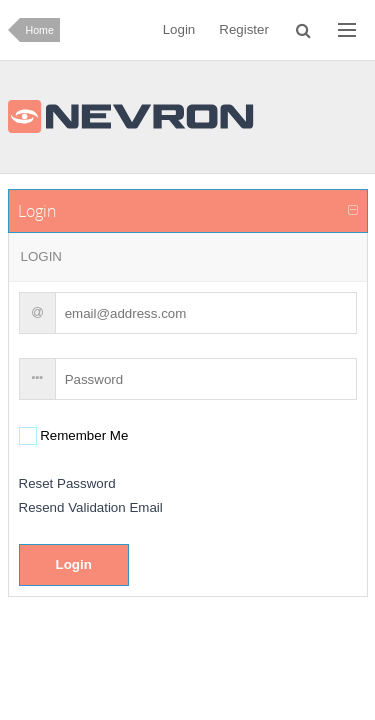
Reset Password (67, 483)
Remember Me (83, 435)
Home (40, 30)
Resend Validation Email (91, 507)
